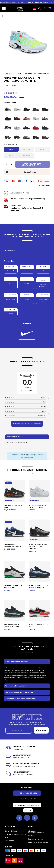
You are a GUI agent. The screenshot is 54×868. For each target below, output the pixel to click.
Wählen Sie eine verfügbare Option (33, 164)
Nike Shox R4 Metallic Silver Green (13, 587)
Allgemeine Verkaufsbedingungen (36, 832)
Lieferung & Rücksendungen (15, 834)
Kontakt (31, 836)
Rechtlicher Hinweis (35, 839)
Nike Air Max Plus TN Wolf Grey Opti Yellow (38, 546)
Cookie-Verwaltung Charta (38, 842)
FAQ (6, 838)
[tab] (27, 662)
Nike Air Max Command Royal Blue (13, 545)
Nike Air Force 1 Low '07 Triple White (38, 506)
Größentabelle (45, 185)
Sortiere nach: (12, 442)
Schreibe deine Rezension (27, 424)
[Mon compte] (44, 8)
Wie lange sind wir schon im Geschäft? (20, 692)
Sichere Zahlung (11, 831)
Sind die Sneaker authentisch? (17, 662)
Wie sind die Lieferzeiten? (16, 686)
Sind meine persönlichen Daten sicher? (21, 699)
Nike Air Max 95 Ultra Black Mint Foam (13, 626)
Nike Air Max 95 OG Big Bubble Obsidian (39, 587)
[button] (40, 8)
